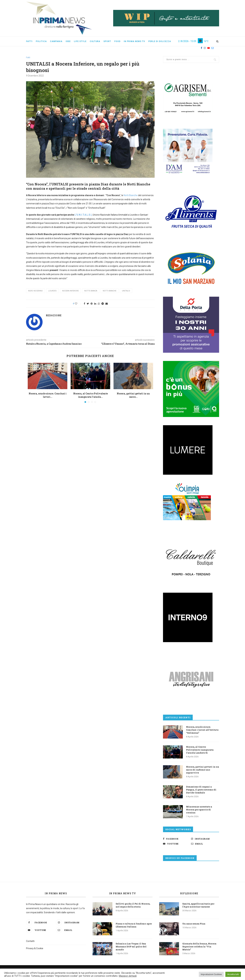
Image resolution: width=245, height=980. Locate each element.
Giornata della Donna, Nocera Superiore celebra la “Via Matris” (199, 947)
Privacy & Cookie (35, 948)
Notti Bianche (130, 195)
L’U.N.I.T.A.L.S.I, (83, 215)
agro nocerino (35, 291)
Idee (68, 41)
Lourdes (52, 291)
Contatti (30, 941)
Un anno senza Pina (194, 924)
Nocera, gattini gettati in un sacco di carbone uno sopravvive (203, 770)
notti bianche (110, 291)
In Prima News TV (122, 893)
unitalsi (126, 291)
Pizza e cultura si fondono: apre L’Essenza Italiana (134, 925)
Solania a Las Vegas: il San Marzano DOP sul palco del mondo (131, 947)
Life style (80, 41)
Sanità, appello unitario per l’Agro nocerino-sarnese (198, 905)
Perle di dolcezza (160, 41)
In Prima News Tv (134, 41)
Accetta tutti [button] (233, 974)
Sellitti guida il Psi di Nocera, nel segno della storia (133, 905)
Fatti (29, 41)
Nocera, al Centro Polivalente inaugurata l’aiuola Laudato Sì (200, 750)
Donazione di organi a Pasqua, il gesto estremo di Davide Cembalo (201, 790)
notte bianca (91, 291)
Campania (56, 41)
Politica (41, 41)
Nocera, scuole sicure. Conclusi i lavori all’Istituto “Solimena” (202, 730)
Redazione (54, 315)
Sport (107, 41)
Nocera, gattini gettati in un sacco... (133, 395)
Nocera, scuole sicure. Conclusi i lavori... (48, 395)
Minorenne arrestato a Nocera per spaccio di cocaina (199, 810)
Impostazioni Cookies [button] (211, 974)
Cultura (95, 41)
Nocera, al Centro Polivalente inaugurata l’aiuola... (90, 395)
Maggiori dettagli (128, 976)
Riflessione (189, 893)
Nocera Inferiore (70, 291)
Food (117, 41)
